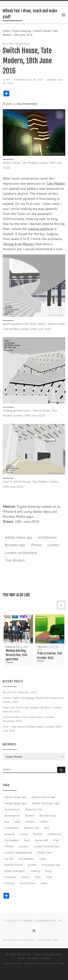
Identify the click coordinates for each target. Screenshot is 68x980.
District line (31, 828)
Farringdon (12, 840)
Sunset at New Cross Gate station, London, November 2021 (29, 719)
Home (6, 31)
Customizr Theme (55, 963)
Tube (49, 877)
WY (8, 80)
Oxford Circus (14, 865)
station (25, 877)
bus (7, 822)
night (43, 859)
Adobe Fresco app (43, 797)
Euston (38, 834)
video (44, 883)
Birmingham (12, 816)
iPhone (9, 846)
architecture (12, 809)
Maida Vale (45, 853)
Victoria (10, 883)
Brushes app (48, 816)
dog (47, 828)
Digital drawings (22, 31)
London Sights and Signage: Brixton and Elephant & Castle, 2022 (33, 700)
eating (24, 834)
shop (48, 871)
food (27, 840)
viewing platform (40, 229)
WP (19, 963)
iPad (56, 840)
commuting (12, 828)
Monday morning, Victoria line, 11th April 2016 (17, 655)
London (24, 846)
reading (35, 871)
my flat (9, 859)
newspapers (26, 859)
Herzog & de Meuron (18, 244)
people (32, 865)
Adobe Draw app (15, 797)
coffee (44, 822)
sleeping (10, 877)
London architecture (47, 846)
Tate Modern (56, 183)
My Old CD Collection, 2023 (20, 692)
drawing (10, 834)
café (17, 822)
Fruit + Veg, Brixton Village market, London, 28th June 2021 (32, 729)
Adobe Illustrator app (46, 803)
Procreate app (51, 865)
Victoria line (27, 883)
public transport (15, 871)
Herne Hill (41, 840)
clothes (30, 822)
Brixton (30, 816)
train (38, 877)
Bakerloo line (34, 809)
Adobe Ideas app (16, 803)
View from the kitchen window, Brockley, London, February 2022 (32, 709)
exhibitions (55, 834)
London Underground (18, 853)
